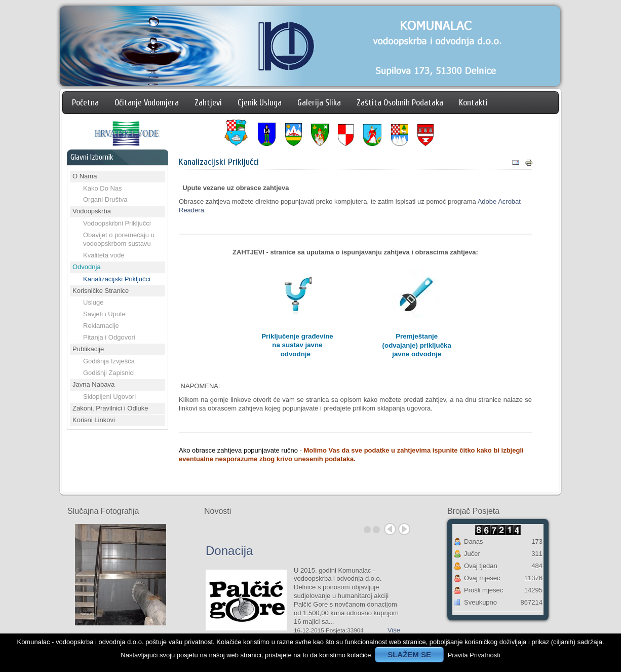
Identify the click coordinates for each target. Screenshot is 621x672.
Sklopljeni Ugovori (109, 397)
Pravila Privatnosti (474, 655)
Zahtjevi (208, 103)
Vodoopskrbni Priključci (117, 223)
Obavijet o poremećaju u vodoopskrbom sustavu (119, 239)
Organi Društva (105, 199)
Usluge (93, 302)
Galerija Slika (319, 103)
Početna (85, 103)
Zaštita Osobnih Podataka (400, 103)
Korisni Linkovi (94, 420)
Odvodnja (87, 267)
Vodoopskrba (92, 211)
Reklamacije (101, 326)
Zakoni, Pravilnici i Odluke (110, 408)
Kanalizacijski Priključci (117, 279)
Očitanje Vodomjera (147, 103)
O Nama (85, 176)
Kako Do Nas (103, 188)
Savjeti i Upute (104, 314)
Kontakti (473, 103)
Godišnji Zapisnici (109, 373)
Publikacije (88, 349)
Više (394, 630)
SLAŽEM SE (409, 655)
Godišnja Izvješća (109, 361)
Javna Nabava (93, 384)
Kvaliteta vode (104, 255)
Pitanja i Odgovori (109, 337)
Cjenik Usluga (260, 103)
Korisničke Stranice (101, 291)
